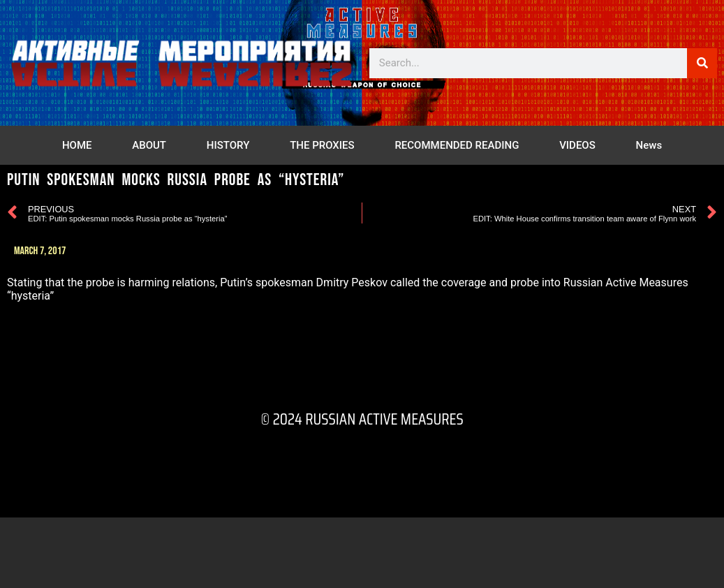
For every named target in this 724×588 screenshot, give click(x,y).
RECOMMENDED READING (457, 145)
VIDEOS (577, 145)
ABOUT (149, 145)
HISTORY (228, 145)
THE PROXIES (322, 145)
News (649, 145)
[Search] (702, 63)
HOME (77, 145)
